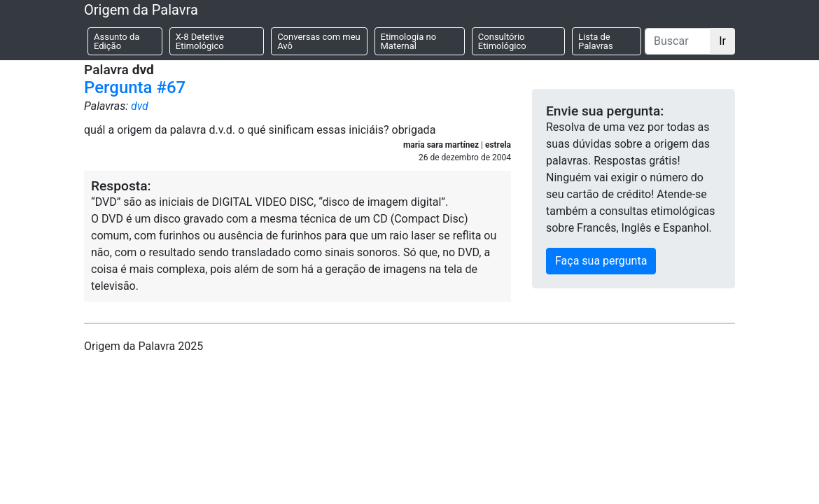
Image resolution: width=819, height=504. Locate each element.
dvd (140, 106)
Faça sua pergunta (601, 261)
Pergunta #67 (135, 87)
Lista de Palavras (596, 41)
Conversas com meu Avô (319, 41)
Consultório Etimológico (502, 41)
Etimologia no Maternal (409, 41)
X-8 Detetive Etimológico (200, 41)
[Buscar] (678, 41)
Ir (722, 41)
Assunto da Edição (117, 41)
